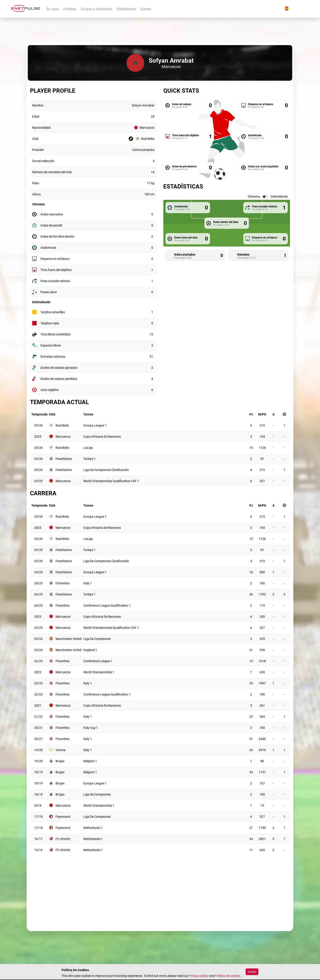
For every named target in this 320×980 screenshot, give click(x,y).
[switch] (265, 196)
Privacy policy (199, 976)
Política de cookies (228, 976)
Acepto (252, 972)
